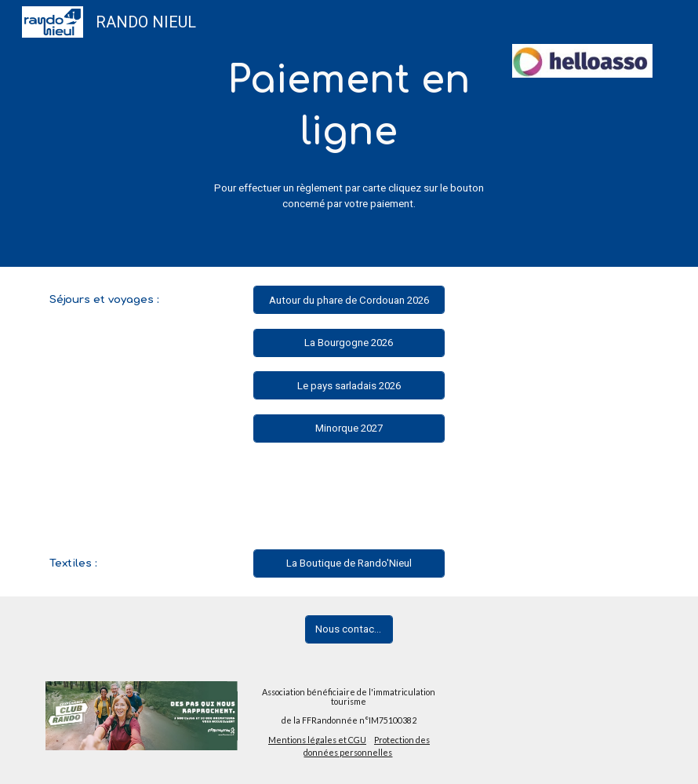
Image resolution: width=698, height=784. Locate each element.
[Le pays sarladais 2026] (349, 385)
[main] (349, 107)
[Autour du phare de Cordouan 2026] (349, 301)
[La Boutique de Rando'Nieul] (349, 563)
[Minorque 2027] (349, 428)
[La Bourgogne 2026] (349, 343)
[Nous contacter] (349, 629)
